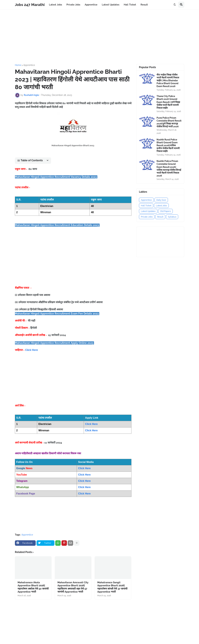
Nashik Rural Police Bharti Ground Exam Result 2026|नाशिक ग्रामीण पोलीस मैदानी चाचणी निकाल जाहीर (168, 145)
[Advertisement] (100, 37)
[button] (175, 5)
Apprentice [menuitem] (91, 5)
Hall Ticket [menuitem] (130, 5)
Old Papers (165, 211)
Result (160, 217)
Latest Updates (148, 211)
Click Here (32, 350)
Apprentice (29, 65)
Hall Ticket (146, 206)
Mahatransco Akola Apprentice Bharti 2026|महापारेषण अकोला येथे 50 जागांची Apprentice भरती (33, 587)
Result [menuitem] (144, 5)
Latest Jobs (161, 206)
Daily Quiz (161, 200)
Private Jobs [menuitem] (73, 5)
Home (18, 65)
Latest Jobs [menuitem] (55, 5)
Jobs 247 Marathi (30, 5)
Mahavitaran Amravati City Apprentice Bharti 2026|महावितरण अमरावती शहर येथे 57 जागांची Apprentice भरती (73, 587)
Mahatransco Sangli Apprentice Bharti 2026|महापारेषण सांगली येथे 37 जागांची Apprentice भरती (112, 587)
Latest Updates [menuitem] (111, 5)
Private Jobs (147, 217)
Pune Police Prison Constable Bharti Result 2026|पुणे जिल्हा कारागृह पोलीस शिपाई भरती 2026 (169, 122)
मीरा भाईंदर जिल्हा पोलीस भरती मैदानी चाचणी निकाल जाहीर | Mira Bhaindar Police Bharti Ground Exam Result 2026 (168, 81)
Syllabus (172, 217)
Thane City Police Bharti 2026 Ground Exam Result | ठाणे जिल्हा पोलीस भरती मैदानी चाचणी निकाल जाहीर (168, 102)
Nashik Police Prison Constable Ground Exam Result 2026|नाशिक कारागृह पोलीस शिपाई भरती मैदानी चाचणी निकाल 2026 (169, 168)
